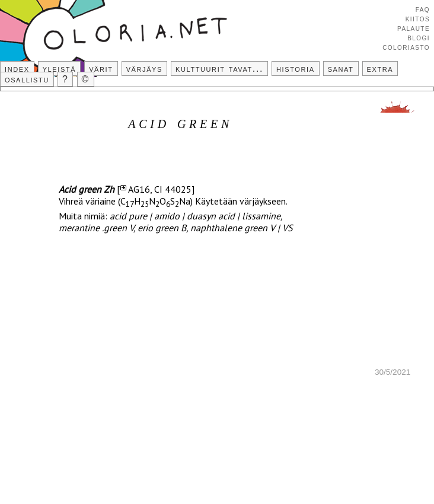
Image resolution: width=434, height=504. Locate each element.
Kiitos (418, 18)
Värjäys (144, 68)
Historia (296, 68)
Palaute (414, 28)
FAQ (423, 9)
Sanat (341, 68)
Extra (380, 68)
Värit (101, 68)
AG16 (139, 189)
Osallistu (27, 79)
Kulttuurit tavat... (219, 68)
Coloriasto (406, 47)
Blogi (419, 37)
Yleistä (59, 68)
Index (17, 68)
